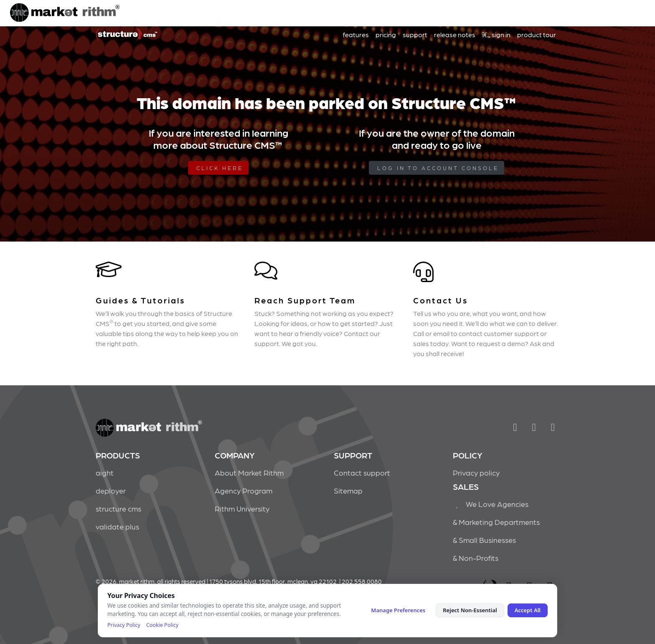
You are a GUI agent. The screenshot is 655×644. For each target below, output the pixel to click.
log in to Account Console (438, 168)
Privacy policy (476, 472)
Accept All (528, 610)
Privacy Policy (124, 625)
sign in (496, 34)
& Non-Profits (476, 558)
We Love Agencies (491, 504)
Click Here (220, 168)
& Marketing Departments (496, 522)
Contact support (362, 472)
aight (105, 472)
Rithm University (242, 508)
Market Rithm (65, 13)
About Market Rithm (249, 472)
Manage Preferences (398, 610)
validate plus (117, 526)
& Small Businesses (484, 540)
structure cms (118, 508)
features (356, 34)
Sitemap (348, 490)
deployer (111, 490)
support (415, 34)
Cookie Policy (162, 625)
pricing (386, 34)
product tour (537, 34)
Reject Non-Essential (470, 610)
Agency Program (244, 490)
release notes (455, 34)
